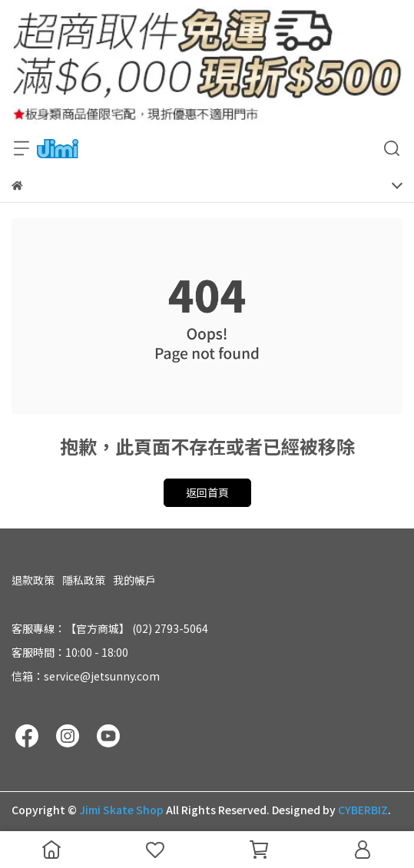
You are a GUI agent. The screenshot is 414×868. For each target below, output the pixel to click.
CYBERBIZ (363, 810)
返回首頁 (207, 492)
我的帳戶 (134, 580)
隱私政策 (84, 580)
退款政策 (33, 580)
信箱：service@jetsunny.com (86, 676)
